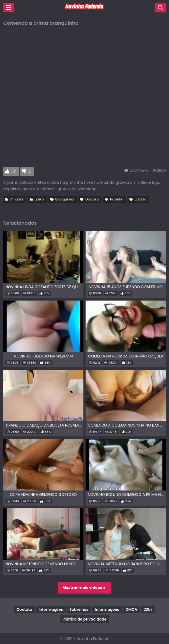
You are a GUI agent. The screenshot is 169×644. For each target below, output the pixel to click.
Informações (51, 609)
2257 (148, 609)
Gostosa (92, 199)
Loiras (39, 199)
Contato (24, 609)
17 (14, 172)
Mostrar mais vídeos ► (84, 588)
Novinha (117, 199)
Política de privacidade (84, 619)
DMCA (131, 609)
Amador (17, 199)
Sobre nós (79, 609)
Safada (140, 199)
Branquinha (65, 199)
